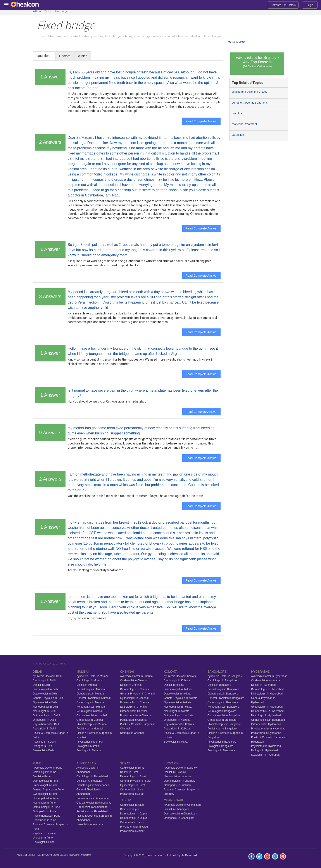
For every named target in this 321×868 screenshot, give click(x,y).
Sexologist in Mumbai (89, 750)
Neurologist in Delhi (44, 711)
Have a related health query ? (257, 62)
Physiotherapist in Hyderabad (268, 729)
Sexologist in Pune (44, 842)
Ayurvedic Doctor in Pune (47, 768)
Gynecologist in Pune (45, 794)
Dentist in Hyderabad (263, 685)
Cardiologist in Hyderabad (266, 681)
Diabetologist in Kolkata (177, 694)
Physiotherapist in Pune (47, 816)
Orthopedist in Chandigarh (179, 818)
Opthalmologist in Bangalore (224, 715)
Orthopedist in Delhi (44, 720)
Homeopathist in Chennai (135, 702)
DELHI (37, 672)
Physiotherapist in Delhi (46, 724)
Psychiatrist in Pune (44, 833)
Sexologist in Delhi (44, 750)
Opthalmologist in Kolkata (179, 715)
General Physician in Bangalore (226, 698)
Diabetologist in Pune (45, 785)
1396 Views (239, 42)
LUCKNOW (172, 763)
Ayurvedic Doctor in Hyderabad (269, 676)
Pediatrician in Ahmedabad (92, 811)
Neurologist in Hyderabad (266, 715)
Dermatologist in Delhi (46, 689)
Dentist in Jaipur (129, 809)
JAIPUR (126, 800)
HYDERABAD (261, 672)
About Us (21, 855)
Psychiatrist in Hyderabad (266, 746)
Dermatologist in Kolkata (178, 689)
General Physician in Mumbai (93, 698)
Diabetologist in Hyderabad (267, 694)
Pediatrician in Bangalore (222, 729)
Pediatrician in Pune (44, 820)
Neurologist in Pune (44, 803)
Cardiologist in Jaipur (132, 805)
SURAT (125, 763)
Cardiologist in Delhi (44, 681)
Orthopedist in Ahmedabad (92, 807)
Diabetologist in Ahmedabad (93, 785)
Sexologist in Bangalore (221, 750)
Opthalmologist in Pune (46, 807)
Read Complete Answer (201, 121)
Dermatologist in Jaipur (134, 814)
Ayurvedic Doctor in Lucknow (181, 768)
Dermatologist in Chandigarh (180, 814)
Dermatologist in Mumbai (91, 689)
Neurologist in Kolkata (177, 711)
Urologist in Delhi (43, 746)
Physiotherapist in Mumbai (92, 724)
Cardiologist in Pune (44, 772)
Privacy (47, 855)
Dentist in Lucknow (175, 772)
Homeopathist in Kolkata (178, 707)
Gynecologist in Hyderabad (267, 707)
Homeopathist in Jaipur (134, 818)
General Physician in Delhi (48, 698)
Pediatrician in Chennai (134, 720)
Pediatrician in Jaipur (132, 831)
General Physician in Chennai (137, 694)
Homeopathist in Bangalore (223, 707)
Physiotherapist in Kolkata (179, 724)
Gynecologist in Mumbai (90, 702)
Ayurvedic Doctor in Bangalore (225, 676)
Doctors (65, 56)
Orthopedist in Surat (132, 790)
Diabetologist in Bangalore (223, 694)
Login (310, 5)
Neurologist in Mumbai (89, 711)
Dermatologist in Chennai (135, 689)
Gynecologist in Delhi (45, 702)
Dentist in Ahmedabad (89, 781)
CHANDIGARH (174, 800)
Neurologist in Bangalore (222, 711)
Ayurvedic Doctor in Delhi (47, 676)
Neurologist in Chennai (133, 707)
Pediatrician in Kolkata (177, 729)
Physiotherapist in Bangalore (224, 724)
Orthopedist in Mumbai (90, 720)
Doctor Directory (60, 855)
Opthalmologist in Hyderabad (268, 720)
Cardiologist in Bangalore (222, 681)
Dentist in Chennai (131, 685)
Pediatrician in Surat (132, 794)
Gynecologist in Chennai (134, 698)
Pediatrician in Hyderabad (266, 733)
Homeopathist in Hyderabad (267, 711)
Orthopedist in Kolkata (177, 720)
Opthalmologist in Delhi (46, 715)
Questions (44, 56)
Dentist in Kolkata (174, 685)
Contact (31, 855)
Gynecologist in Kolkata (177, 702)
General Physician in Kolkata (180, 698)
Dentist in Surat (129, 772)
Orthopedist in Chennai (134, 711)
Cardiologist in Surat (132, 768)
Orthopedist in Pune (44, 811)
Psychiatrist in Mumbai (90, 742)
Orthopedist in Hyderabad (266, 724)
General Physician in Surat (136, 781)
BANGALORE (217, 672)
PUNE (37, 763)
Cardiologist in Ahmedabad (92, 776)
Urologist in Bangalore (220, 746)
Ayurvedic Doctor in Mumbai (93, 676)
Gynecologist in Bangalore (223, 702)
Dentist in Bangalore (219, 685)
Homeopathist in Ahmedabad (93, 798)
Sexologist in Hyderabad (265, 755)
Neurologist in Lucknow (177, 776)
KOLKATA (171, 672)
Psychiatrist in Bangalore (222, 742)
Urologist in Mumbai (88, 746)
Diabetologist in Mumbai (90, 694)
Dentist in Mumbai (87, 685)
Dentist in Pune (42, 776)
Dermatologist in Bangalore (223, 689)
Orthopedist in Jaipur (132, 822)
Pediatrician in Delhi (44, 729)
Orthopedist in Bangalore (222, 720)
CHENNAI (127, 672)
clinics (83, 56)
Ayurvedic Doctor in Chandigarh (182, 805)
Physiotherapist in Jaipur (134, 827)
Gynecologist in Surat (133, 785)
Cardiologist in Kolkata (177, 681)
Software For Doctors (283, 5)
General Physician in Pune (48, 790)
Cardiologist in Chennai (134, 681)
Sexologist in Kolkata (176, 742)
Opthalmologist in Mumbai (92, 715)
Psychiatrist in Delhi (44, 742)
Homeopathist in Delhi (46, 707)
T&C (39, 855)
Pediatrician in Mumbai (90, 729)
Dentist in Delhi (42, 685)
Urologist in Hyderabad (264, 750)
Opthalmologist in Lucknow (179, 781)
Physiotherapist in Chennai (136, 715)
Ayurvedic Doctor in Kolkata (180, 676)
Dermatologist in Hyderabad (267, 689)
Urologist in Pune (43, 838)
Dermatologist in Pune (46, 781)
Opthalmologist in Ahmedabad (94, 803)
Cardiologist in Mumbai (90, 681)
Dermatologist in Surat (133, 776)
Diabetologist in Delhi (45, 694)
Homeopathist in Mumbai (91, 707)
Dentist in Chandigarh (176, 809)
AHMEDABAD (86, 763)
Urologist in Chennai (132, 733)
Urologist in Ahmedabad (90, 825)
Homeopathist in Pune (46, 798)
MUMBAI (83, 672)
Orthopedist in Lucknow (177, 785)
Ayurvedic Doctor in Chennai (137, 676)
